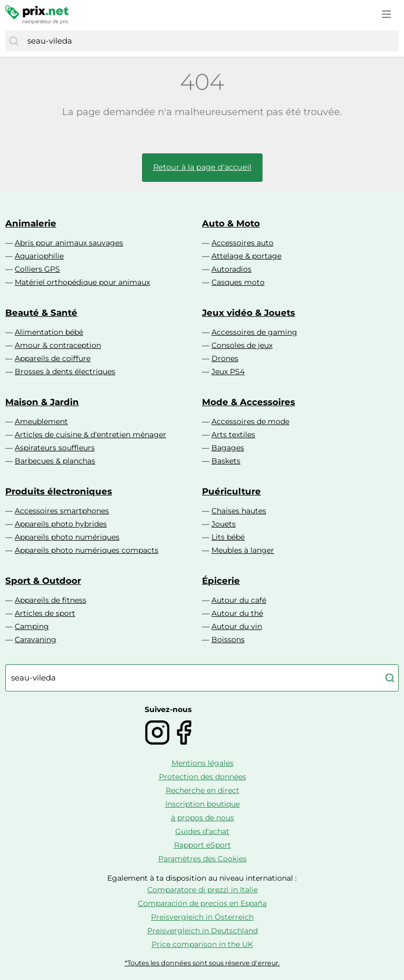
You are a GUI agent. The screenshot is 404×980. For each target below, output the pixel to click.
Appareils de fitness (50, 600)
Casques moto (238, 282)
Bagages (228, 448)
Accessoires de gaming (254, 332)
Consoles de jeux (242, 345)
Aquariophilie (39, 256)
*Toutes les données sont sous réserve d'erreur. (202, 963)
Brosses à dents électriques (65, 372)
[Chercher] (14, 41)
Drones (225, 358)
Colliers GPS (37, 269)
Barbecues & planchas (55, 461)
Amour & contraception (58, 345)
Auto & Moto (231, 223)
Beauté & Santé (41, 313)
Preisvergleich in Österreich (202, 917)
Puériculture (231, 491)
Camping (32, 626)
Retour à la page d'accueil (202, 167)
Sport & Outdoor (43, 581)
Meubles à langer (243, 550)
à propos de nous (203, 818)
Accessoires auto (243, 243)
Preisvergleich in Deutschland (203, 931)
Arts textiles (233, 435)
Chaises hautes (239, 511)
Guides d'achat (202, 831)
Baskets (226, 461)
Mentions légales (203, 763)
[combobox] (210, 41)
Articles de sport (45, 613)
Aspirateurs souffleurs (55, 448)
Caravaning (36, 639)
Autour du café (239, 600)
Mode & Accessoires (249, 402)
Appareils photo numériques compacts (87, 550)
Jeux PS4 (228, 372)
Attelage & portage (246, 256)
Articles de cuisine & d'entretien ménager (90, 435)
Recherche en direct (203, 790)
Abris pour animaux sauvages (69, 243)
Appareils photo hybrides (61, 524)
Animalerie (31, 223)
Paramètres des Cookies (203, 859)
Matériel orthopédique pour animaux (82, 282)
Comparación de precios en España (202, 903)
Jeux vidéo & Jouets (249, 313)
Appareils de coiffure (53, 358)
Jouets (224, 524)
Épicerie (221, 581)
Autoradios (231, 269)
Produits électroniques (59, 491)
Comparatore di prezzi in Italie (203, 890)
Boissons (228, 639)
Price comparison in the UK (202, 944)
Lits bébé (228, 537)
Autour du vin (237, 626)
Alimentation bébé (49, 332)
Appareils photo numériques (67, 537)
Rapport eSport (203, 845)
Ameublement (41, 421)
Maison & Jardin (42, 402)
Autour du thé (237, 613)
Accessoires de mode (250, 421)
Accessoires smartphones (62, 511)
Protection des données (203, 777)
